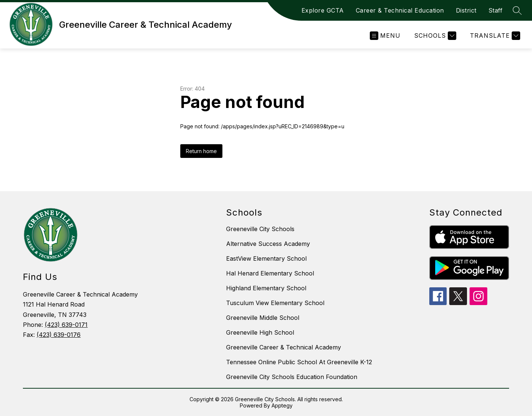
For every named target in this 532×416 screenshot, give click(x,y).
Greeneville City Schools (260, 229)
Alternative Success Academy (268, 244)
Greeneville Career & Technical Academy (284, 347)
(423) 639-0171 (66, 325)
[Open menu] (385, 36)
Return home (201, 151)
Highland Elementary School (266, 288)
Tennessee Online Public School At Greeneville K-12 (299, 362)
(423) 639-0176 (59, 335)
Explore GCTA (323, 10)
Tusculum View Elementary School (275, 303)
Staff (496, 10)
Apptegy (282, 405)
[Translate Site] (494, 36)
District (466, 10)
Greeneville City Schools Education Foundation (292, 377)
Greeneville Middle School (263, 318)
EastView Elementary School (266, 258)
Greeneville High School (260, 332)
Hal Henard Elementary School (270, 273)
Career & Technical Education (400, 10)
